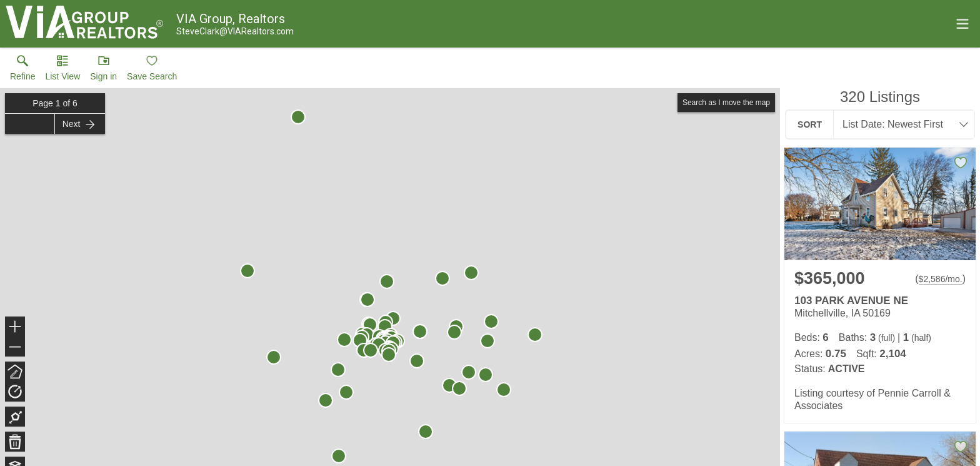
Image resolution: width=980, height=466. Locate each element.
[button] (62, 71)
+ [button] (15, 328)
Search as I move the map (726, 103)
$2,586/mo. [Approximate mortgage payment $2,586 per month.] (941, 279)
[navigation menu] (962, 24)
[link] (22, 71)
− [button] (15, 347)
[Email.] (235, 31)
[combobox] (900, 124)
